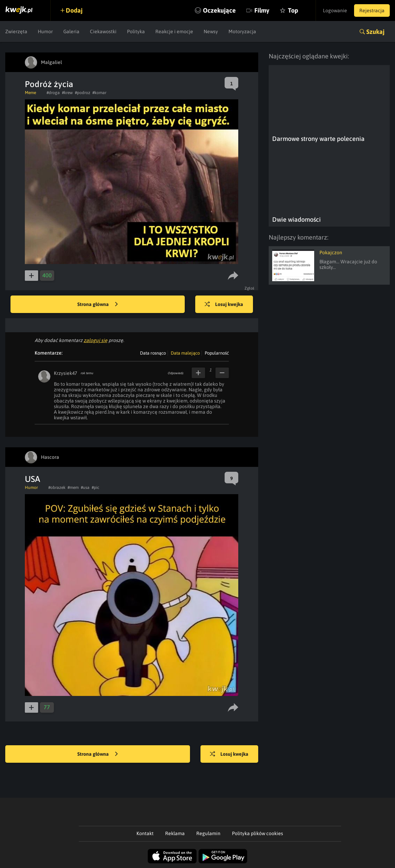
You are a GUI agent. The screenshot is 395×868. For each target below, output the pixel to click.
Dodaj (74, 10)
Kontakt (145, 833)
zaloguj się (96, 340)
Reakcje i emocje (174, 31)
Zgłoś (250, 288)
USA (33, 479)
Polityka (136, 31)
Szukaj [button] (375, 32)
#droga (53, 93)
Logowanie (335, 10)
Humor (45, 31)
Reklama (175, 833)
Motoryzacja (242, 31)
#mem (73, 488)
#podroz (83, 93)
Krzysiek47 (65, 373)
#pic (96, 488)
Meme (30, 93)
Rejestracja (372, 10)
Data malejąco (185, 353)
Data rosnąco (153, 353)
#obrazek (57, 488)
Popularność (217, 353)
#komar (99, 93)
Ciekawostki (103, 31)
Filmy (262, 10)
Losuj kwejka (224, 305)
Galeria (71, 31)
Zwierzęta (16, 31)
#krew (67, 93)
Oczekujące (219, 10)
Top (293, 10)
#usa (85, 488)
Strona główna (98, 305)
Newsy (211, 31)
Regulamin (208, 833)
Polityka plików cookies (258, 833)
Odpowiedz (175, 373)
